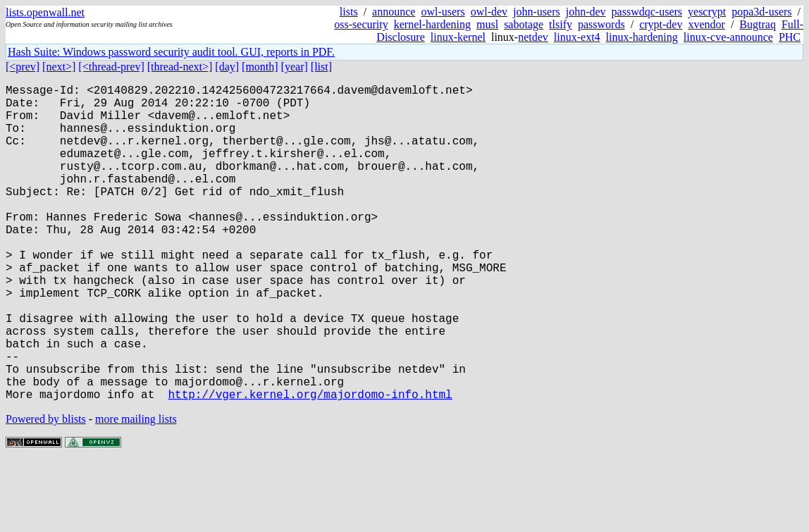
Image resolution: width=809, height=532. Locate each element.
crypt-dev (661, 24)
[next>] (59, 67)
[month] (260, 67)
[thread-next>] (180, 67)
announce (394, 12)
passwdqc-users (647, 12)
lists (349, 12)
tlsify (561, 24)
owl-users (443, 12)
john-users (537, 12)
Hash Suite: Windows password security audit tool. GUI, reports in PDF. (171, 52)
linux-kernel (458, 37)
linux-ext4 (577, 37)
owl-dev (489, 12)
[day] (227, 67)
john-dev (586, 12)
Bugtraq (758, 24)
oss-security (361, 24)
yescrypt (707, 12)
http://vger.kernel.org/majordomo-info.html (310, 464)
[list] (321, 67)
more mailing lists (136, 489)
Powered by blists (46, 489)
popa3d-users (761, 12)
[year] (295, 67)
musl (487, 24)
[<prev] (23, 67)
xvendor (706, 24)
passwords (601, 24)
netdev (533, 37)
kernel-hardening (432, 24)
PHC (790, 37)
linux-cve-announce (728, 37)
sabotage (524, 24)
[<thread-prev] (111, 67)
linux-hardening (642, 37)
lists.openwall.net (45, 12)
